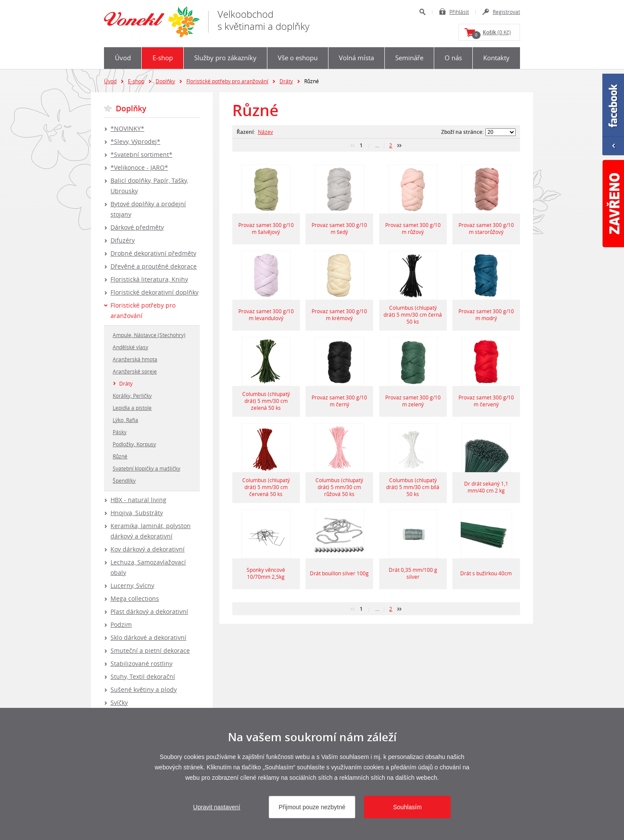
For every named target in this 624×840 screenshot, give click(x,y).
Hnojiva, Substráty (137, 513)
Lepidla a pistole (132, 408)
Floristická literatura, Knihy (149, 279)
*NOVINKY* (127, 128)
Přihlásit (459, 12)
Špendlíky (124, 480)
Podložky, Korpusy (134, 444)
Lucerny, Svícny (132, 585)
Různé (120, 456)
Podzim (121, 624)
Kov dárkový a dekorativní (148, 549)
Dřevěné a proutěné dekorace (154, 266)
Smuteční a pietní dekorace (150, 650)
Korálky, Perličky (132, 396)
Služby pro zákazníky (225, 58)
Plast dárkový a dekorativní (149, 611)
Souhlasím (407, 807)
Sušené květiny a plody (144, 689)
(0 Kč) (491, 34)
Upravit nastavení (217, 807)
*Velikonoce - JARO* (139, 167)
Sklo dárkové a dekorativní (148, 637)
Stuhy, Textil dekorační (143, 676)
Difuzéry (123, 240)
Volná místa (356, 58)
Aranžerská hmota (135, 359)
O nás (453, 58)
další (399, 146)
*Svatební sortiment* (141, 154)
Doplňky (165, 81)
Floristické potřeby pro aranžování (227, 81)
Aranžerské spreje (135, 371)
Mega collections (135, 598)
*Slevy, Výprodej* (135, 141)
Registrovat (506, 12)
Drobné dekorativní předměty (153, 253)
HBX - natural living (138, 500)
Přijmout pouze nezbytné (312, 807)
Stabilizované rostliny (141, 663)
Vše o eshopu (298, 58)
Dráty (286, 81)
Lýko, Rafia (125, 420)
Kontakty (496, 58)
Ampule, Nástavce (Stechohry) (149, 335)
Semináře (409, 58)
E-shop (163, 58)
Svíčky (119, 702)
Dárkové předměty (137, 227)
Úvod (123, 58)
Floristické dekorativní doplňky (154, 292)
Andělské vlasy (130, 347)
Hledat (422, 12)
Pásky (120, 432)
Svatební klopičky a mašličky (146, 468)
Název (265, 132)
